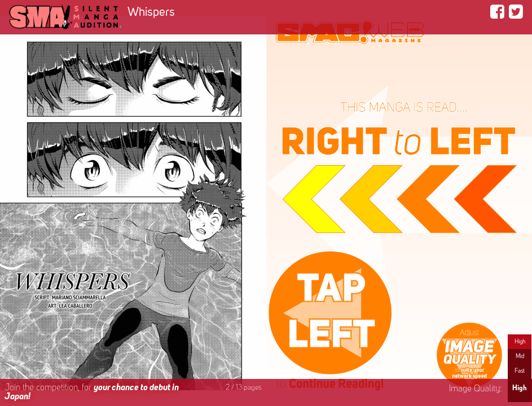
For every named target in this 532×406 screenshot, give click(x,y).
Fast (520, 371)
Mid (520, 356)
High (520, 342)
